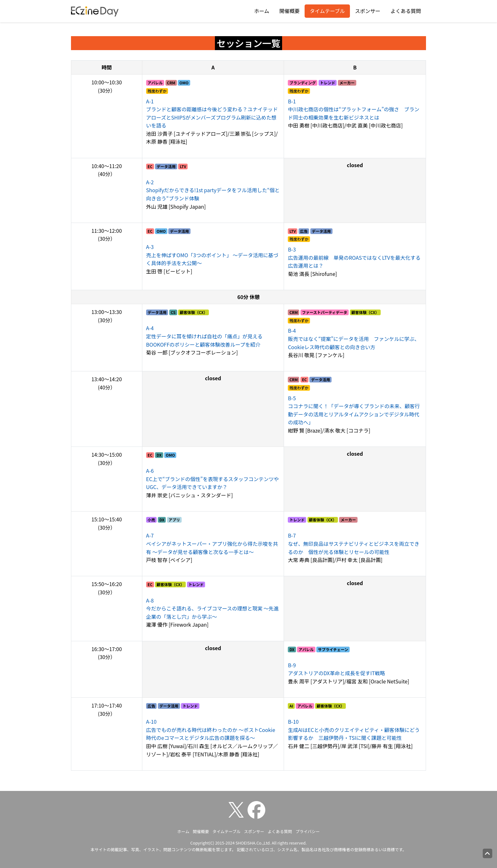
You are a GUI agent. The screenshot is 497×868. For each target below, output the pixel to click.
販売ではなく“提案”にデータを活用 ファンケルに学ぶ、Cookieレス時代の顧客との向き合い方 (354, 339)
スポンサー (368, 11)
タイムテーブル (327, 11)
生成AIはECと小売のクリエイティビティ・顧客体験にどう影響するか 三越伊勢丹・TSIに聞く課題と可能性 (354, 730)
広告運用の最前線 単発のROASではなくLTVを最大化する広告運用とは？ (354, 257)
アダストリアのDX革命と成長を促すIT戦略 (336, 669)
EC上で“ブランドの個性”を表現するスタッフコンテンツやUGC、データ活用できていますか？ (213, 479)
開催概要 (289, 11)
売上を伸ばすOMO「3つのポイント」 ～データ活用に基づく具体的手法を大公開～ (212, 255)
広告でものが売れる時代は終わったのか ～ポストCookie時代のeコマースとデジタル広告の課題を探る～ (211, 730)
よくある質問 (406, 11)
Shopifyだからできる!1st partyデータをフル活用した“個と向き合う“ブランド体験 (213, 190)
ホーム (262, 11)
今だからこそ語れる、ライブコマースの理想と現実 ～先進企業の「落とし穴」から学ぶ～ (213, 608)
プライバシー (308, 831)
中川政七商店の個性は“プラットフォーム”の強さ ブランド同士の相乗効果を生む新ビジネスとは (354, 109)
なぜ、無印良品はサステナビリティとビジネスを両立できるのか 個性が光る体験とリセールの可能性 (354, 543)
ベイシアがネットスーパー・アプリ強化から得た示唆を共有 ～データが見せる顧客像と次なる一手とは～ (212, 543)
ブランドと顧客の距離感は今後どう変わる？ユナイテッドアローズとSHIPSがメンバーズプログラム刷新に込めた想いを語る (212, 113)
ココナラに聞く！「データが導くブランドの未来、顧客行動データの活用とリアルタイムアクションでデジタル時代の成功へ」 (354, 410)
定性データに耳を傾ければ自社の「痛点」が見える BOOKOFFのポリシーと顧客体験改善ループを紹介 (207, 336)
